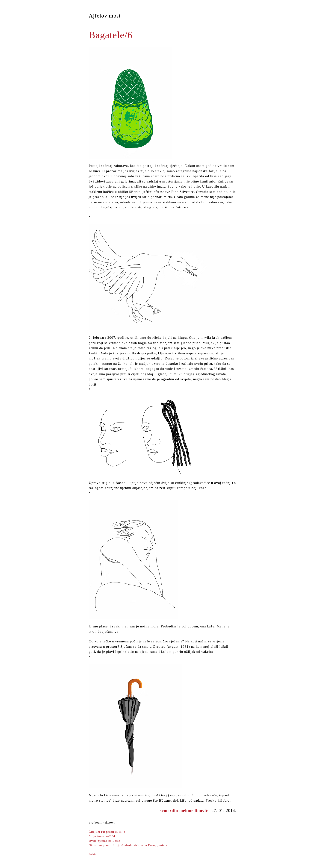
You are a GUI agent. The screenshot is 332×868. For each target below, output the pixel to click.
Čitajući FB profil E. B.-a (107, 832)
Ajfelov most (105, 16)
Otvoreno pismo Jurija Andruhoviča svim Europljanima (128, 845)
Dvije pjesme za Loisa (105, 841)
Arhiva (94, 854)
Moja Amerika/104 (102, 836)
